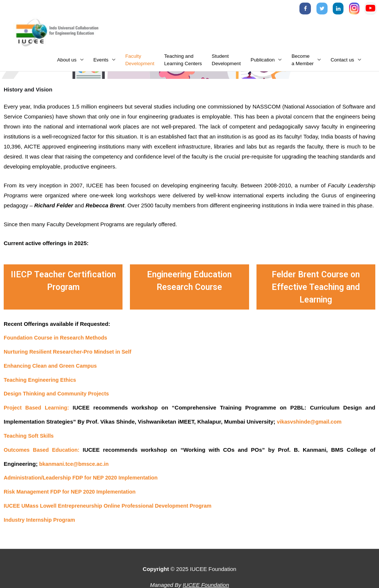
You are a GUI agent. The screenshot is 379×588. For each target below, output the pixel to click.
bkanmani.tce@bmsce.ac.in (76, 466)
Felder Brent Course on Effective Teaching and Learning (316, 290)
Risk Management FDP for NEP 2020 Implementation (73, 493)
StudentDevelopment (226, 63)
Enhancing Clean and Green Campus (52, 368)
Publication (263, 63)
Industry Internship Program (41, 521)
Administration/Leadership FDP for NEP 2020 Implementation (84, 479)
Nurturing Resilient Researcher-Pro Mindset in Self (71, 355)
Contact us (342, 63)
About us (67, 63)
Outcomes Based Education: (43, 452)
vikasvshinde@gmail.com (311, 424)
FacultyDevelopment (140, 63)
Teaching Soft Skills (30, 438)
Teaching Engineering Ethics (42, 382)
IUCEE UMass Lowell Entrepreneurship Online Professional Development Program (113, 507)
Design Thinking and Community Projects (59, 396)
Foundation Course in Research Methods (58, 340)
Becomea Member (303, 63)
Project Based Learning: (38, 410)
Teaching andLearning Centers (183, 63)
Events (101, 63)
